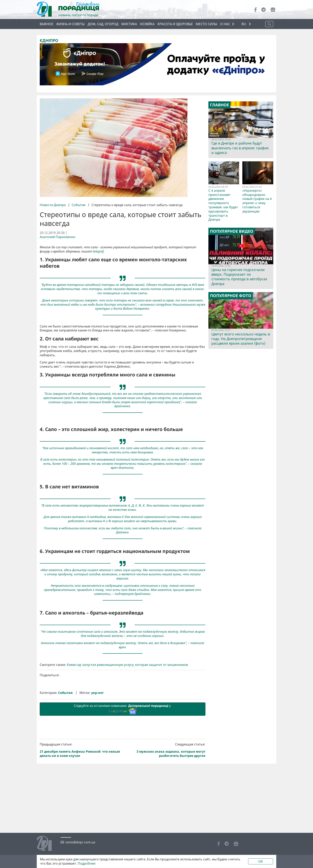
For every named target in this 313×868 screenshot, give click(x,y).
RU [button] (244, 24)
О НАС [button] (225, 24)
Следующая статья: (165, 750)
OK (261, 861)
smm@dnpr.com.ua (80, 842)
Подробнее (87, 864)
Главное (219, 105)
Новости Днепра (53, 205)
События (79, 205)
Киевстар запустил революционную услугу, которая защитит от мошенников (127, 665)
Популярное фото (231, 296)
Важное (47, 24)
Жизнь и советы (70, 24)
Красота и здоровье (175, 24)
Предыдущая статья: (80, 750)
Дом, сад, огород (103, 24)
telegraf (98, 251)
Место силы (207, 24)
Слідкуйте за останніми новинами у (123, 709)
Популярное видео (232, 231)
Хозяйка (147, 24)
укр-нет (97, 693)
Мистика (129, 24)
